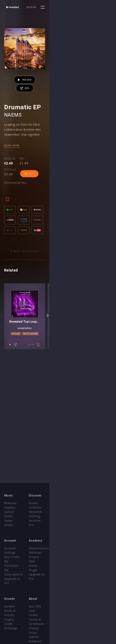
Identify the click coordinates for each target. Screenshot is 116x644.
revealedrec (58, 453)
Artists (9, 520)
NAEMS (13, 173)
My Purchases (14, 552)
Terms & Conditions (76, 598)
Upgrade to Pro (15, 561)
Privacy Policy (72, 602)
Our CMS (68, 589)
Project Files (71, 552)
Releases (10, 503)
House (49, 459)
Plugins (9, 593)
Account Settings (16, 544)
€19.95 (101, 470)
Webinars (69, 548)
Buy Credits (12, 548)
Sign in (98, 7)
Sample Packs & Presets (21, 589)
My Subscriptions (16, 557)
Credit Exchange (15, 598)
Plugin (66, 561)
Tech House (64, 459)
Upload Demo (14, 512)
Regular (10, 217)
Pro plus (38, 217)
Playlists (10, 507)
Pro (22, 217)
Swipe (8, 516)
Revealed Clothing (75, 512)
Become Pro (71, 516)
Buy (57, 221)
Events (67, 503)
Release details (79, 221)
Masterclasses (72, 544)
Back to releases (60, 310)
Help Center (70, 593)
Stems (67, 557)
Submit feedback (74, 606)
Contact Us (70, 611)
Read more (12, 204)
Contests (68, 507)
